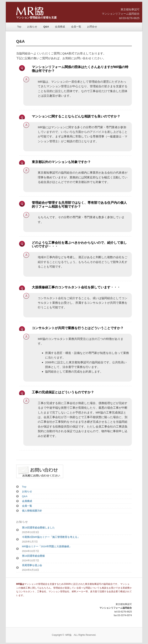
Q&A (46, 27)
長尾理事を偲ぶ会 (32, 565)
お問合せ (92, 27)
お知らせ (32, 27)
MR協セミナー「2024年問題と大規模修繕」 (47, 546)
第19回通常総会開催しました (38, 528)
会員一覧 (76, 27)
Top (19, 27)
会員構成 (60, 27)
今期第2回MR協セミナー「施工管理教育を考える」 (51, 537)
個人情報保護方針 (32, 511)
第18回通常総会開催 (33, 556)
